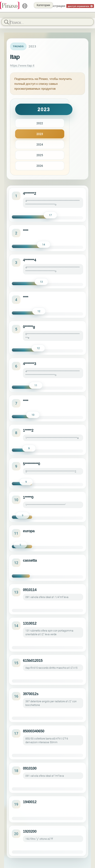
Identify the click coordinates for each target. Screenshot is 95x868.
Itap (15, 57)
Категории (43, 5)
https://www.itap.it (22, 65)
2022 (40, 123)
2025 (40, 155)
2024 (40, 144)
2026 (40, 166)
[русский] (25, 6)
